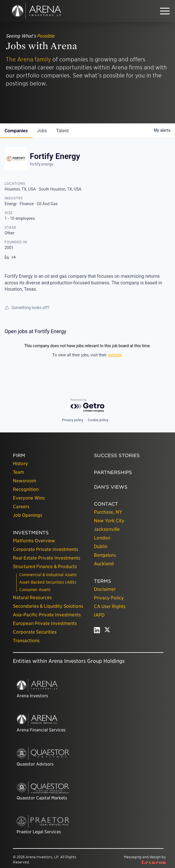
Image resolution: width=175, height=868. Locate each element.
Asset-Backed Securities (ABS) (48, 582)
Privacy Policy (109, 598)
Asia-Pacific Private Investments (47, 615)
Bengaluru (105, 555)
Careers (21, 507)
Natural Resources (32, 598)
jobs (42, 131)
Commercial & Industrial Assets (48, 575)
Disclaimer (105, 589)
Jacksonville (107, 529)
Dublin (101, 546)
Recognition (26, 489)
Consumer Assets (35, 590)
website (115, 355)
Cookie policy (98, 420)
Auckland (104, 564)
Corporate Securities (35, 632)
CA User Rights (110, 606)
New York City (109, 521)
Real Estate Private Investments (47, 558)
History (20, 464)
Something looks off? (27, 308)
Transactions (26, 641)
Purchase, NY (108, 512)
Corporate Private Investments (46, 549)
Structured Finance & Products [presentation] (45, 567)
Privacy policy (72, 420)
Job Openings (27, 515)
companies (16, 131)
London (102, 538)
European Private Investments (45, 623)
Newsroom (24, 481)
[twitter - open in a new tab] (107, 631)
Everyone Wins (29, 498)
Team (18, 472)
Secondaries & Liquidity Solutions (48, 606)
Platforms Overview (34, 541)
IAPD (99, 615)
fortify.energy (42, 164)
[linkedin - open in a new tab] (97, 631)
